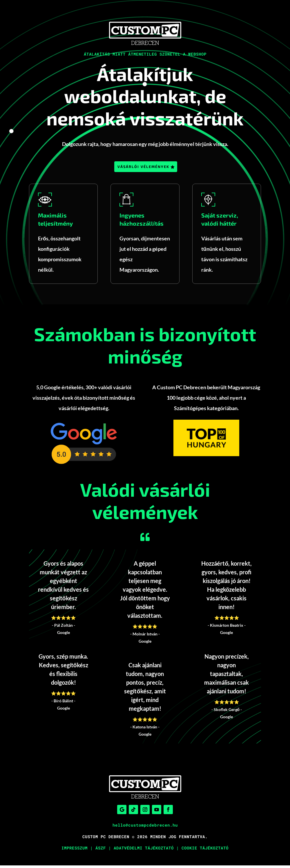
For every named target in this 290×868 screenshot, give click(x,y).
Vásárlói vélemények (143, 168)
